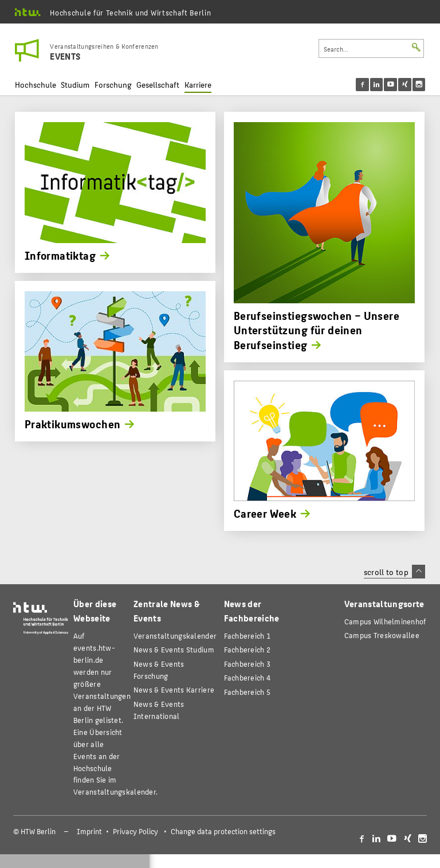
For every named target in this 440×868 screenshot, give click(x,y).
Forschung (113, 85)
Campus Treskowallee (382, 635)
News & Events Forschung (159, 670)
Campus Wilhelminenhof (385, 621)
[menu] (398, 85)
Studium (75, 85)
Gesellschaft (158, 85)
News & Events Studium (174, 649)
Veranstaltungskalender (175, 636)
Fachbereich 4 (247, 677)
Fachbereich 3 (247, 664)
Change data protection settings (223, 831)
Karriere (198, 85)
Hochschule (36, 85)
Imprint (89, 831)
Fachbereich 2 (247, 649)
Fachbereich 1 (247, 636)
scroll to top (394, 572)
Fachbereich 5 (247, 692)
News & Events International (159, 710)
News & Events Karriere (174, 689)
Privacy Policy (135, 831)
